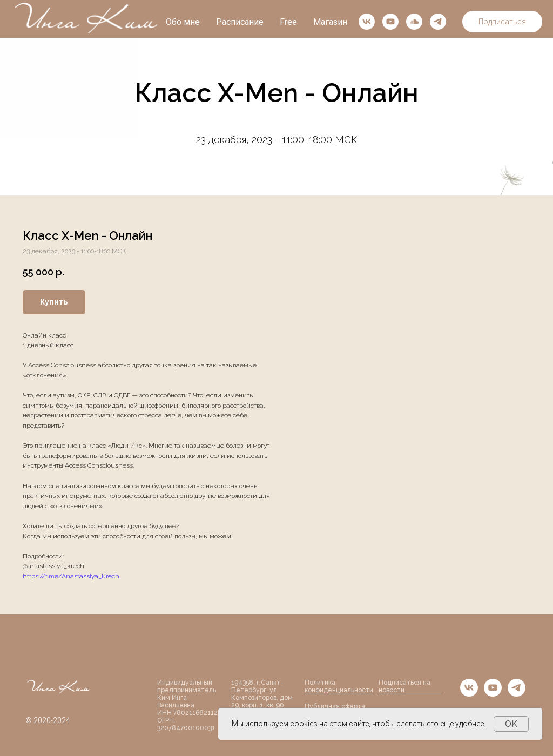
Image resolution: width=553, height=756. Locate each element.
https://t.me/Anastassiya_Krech (71, 576)
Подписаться (502, 22)
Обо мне (183, 22)
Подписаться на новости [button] (404, 686)
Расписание (240, 22)
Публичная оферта (335, 706)
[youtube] (390, 22)
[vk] (367, 22)
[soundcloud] (414, 22)
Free (288, 22)
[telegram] (438, 22)
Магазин (330, 22)
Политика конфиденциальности (339, 686)
